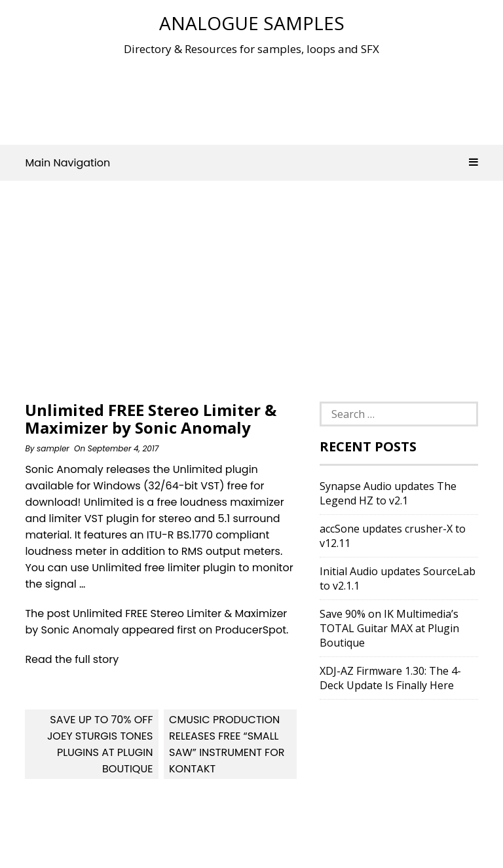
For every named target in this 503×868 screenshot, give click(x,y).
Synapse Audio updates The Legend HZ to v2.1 (388, 493)
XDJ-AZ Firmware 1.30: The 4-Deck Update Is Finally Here (390, 678)
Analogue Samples (252, 23)
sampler (53, 448)
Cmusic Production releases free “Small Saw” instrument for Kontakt (227, 744)
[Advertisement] (263, 98)
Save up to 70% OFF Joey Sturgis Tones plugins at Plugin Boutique (100, 744)
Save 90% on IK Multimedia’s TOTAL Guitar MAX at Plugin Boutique (389, 628)
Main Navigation (251, 163)
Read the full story (72, 659)
